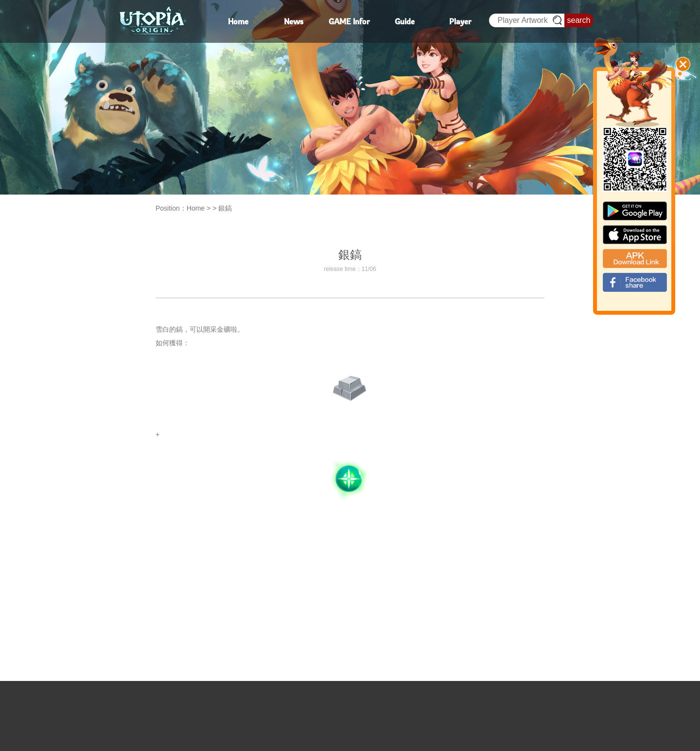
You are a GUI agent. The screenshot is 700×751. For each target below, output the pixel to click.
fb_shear (635, 282)
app (635, 235)
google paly (635, 211)
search (578, 20)
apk (635, 259)
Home (196, 208)
